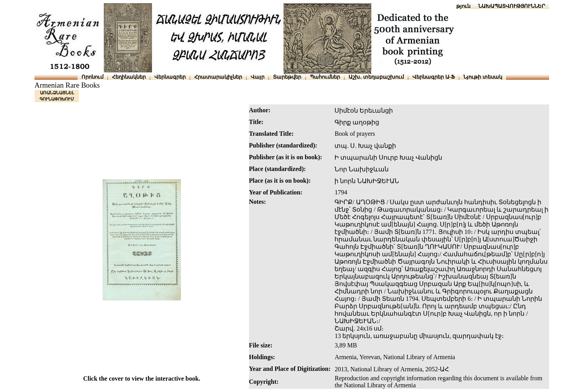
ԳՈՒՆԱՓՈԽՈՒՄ (57, 99)
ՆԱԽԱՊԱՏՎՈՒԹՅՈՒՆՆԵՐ (512, 6)
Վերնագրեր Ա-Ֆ (434, 77)
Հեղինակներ (129, 77)
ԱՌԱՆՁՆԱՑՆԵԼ (57, 93)
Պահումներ (325, 77)
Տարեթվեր (287, 77)
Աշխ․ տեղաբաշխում (376, 77)
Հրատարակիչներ (218, 77)
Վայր (258, 77)
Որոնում (92, 77)
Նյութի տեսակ (483, 77)
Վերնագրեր (170, 77)
